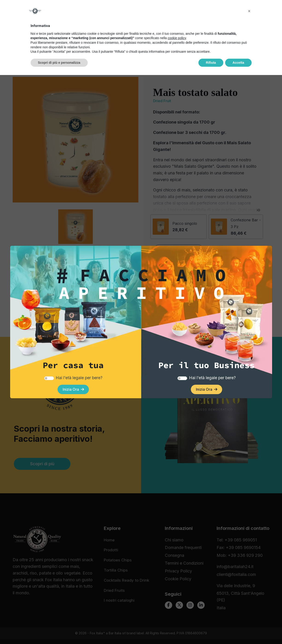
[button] (249, 580)
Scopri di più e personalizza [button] (59, 631)
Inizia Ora (73, 388)
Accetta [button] (238, 631)
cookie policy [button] (177, 607)
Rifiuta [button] (211, 631)
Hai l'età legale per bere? (79, 375)
